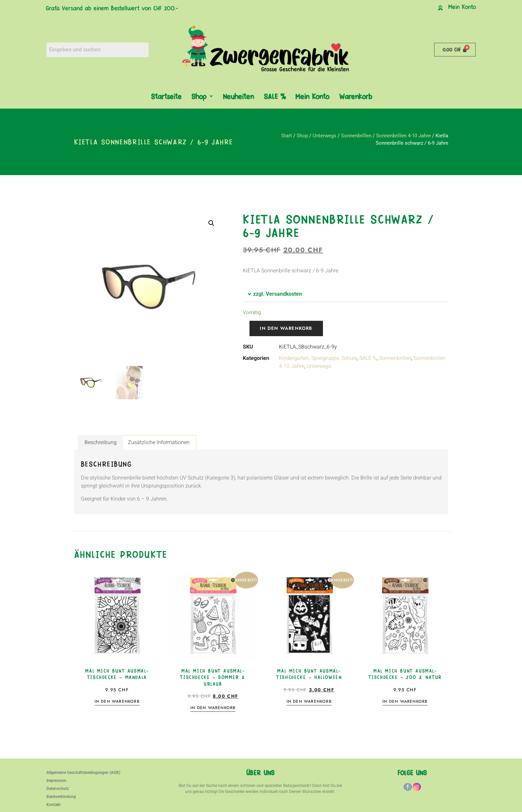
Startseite (166, 96)
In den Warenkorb (287, 328)
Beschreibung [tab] (101, 442)
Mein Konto (462, 6)
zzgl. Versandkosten (278, 294)
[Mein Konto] (440, 8)
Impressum (56, 781)
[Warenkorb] (455, 50)
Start (287, 136)
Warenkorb (356, 96)
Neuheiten (238, 96)
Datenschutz (58, 789)
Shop (202, 96)
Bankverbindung (61, 797)
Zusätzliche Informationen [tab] (159, 442)
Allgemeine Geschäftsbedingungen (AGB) (83, 773)
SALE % (275, 96)
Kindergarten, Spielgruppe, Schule (318, 358)
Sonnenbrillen (356, 136)
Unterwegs (324, 136)
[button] (202, 96)
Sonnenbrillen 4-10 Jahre (403, 136)
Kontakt (53, 805)
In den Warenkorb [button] (117, 702)
